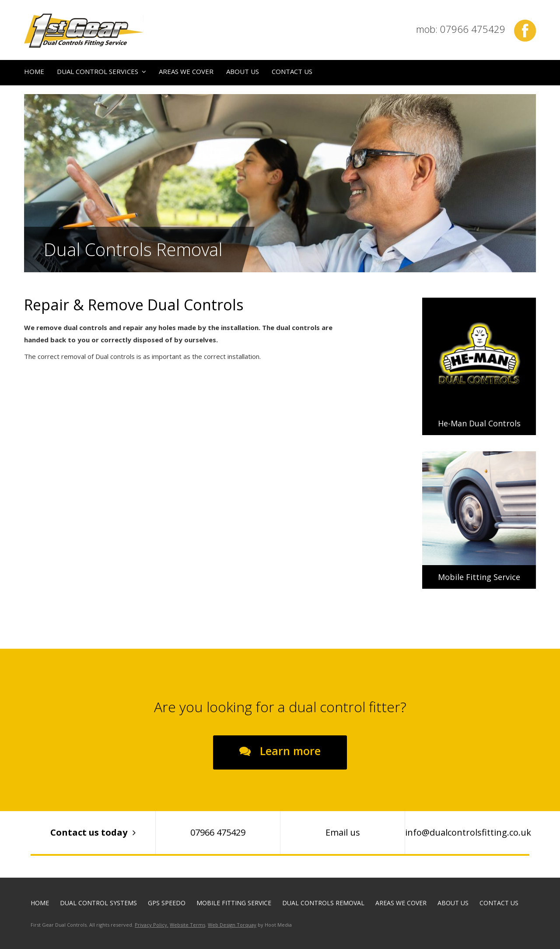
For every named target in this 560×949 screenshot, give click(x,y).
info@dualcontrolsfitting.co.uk (467, 832)
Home (34, 71)
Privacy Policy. (152, 925)
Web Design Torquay (232, 925)
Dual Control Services (98, 71)
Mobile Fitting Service (234, 903)
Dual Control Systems (98, 903)
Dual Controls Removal (323, 903)
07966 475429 (218, 832)
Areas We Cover (186, 71)
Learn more (289, 751)
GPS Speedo (167, 903)
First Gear (84, 30)
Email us (343, 832)
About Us (243, 71)
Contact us (292, 71)
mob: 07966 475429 (461, 29)
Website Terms (187, 925)
